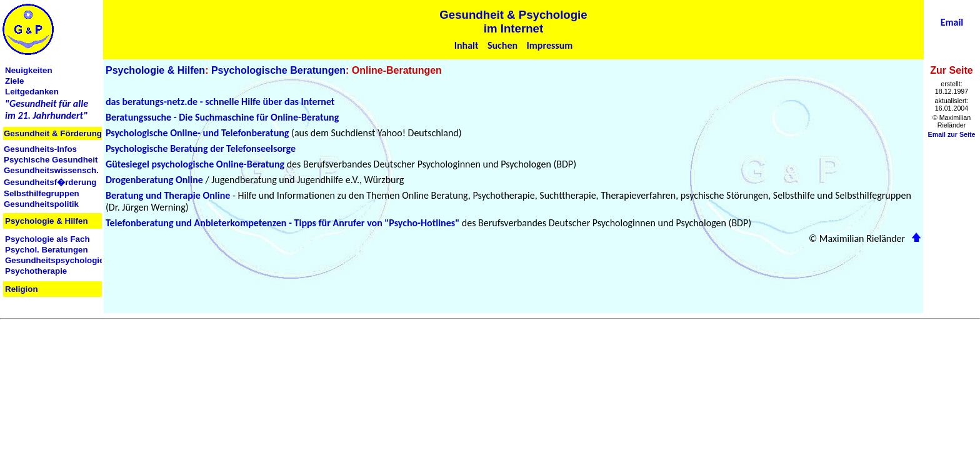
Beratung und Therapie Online (168, 195)
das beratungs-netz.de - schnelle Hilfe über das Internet (220, 102)
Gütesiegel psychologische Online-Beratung (195, 164)
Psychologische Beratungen (278, 70)
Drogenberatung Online (154, 180)
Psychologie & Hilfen (155, 70)
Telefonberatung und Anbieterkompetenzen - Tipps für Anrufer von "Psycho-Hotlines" (282, 223)
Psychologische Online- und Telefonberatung (197, 133)
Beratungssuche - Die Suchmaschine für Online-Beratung (222, 117)
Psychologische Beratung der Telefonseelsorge (201, 148)
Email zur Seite (952, 134)
